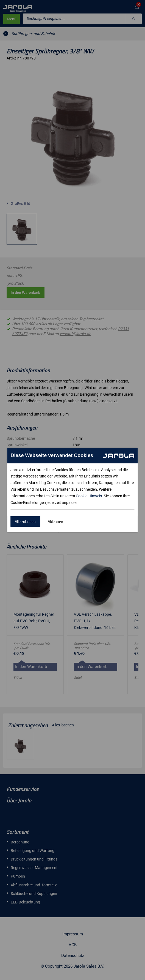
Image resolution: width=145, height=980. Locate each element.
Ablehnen (55, 521)
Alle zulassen (25, 521)
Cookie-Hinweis (89, 496)
